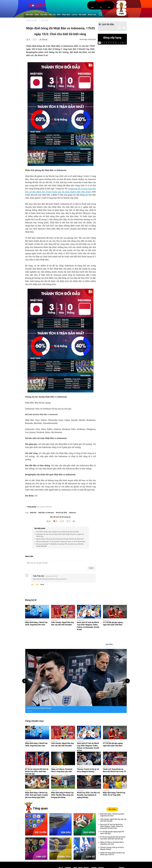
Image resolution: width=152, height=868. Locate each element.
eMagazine (98, 852)
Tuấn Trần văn (38, 576)
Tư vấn (114, 855)
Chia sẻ (45, 40)
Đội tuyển (83, 15)
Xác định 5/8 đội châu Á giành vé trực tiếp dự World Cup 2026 (58, 532)
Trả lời (42, 585)
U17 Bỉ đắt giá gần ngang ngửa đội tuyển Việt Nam (113, 624)
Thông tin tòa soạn (31, 866)
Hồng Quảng (32, 507)
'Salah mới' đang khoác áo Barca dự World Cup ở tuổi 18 (114, 729)
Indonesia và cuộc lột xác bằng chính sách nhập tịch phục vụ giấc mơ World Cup (60, 535)
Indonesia (72, 513)
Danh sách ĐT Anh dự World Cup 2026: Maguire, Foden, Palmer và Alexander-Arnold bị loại (88, 626)
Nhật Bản (33, 513)
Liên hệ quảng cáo (44, 866)
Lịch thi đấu (108, 24)
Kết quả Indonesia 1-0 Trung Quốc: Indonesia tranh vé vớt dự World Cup (61, 541)
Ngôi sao (80, 852)
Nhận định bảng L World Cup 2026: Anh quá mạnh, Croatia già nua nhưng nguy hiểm (36, 754)
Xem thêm (109, 644)
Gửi (91, 568)
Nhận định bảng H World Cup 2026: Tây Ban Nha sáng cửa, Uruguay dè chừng (62, 754)
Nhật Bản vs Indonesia (46, 513)
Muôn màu (92, 15)
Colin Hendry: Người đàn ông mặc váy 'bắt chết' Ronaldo (62, 624)
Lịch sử (74, 15)
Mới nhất (29, 15)
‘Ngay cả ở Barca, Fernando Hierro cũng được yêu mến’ (62, 729)
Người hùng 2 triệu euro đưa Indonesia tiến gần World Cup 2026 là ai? (60, 539)
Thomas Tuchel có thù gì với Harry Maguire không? (88, 729)
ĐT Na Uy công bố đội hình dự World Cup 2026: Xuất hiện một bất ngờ (37, 731)
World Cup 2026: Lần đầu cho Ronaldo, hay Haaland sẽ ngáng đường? (89, 754)
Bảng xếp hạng (112, 38)
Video (37, 15)
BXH (59, 15)
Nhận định (66, 15)
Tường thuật (115, 849)
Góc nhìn (44, 15)
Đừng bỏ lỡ (31, 600)
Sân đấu (97, 860)
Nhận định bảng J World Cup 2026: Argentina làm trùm (36, 624)
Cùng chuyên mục (34, 680)
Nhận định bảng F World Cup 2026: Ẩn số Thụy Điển (114, 753)
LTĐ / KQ (52, 15)
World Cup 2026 (32, 20)
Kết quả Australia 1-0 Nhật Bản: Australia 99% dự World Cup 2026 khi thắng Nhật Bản (60, 545)
